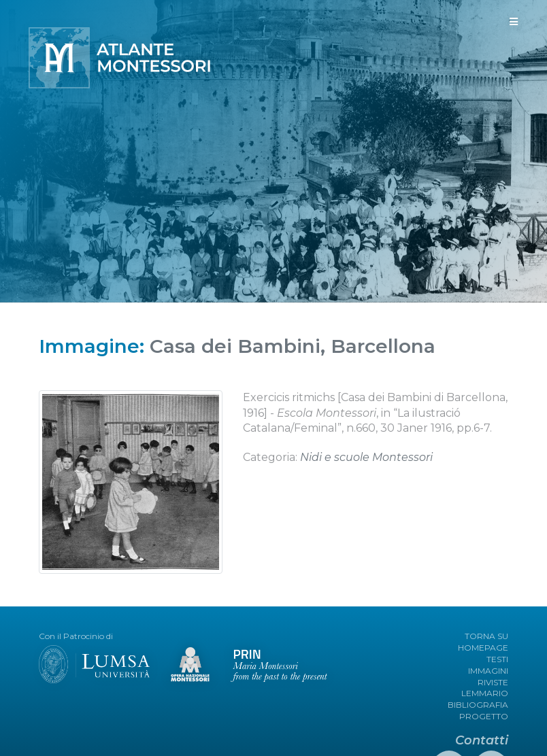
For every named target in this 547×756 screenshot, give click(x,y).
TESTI (497, 659)
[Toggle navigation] (514, 22)
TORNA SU (486, 636)
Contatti (482, 740)
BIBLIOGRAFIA (478, 705)
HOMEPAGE (483, 648)
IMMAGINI (488, 671)
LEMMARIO (485, 693)
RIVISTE (493, 682)
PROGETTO (484, 716)
